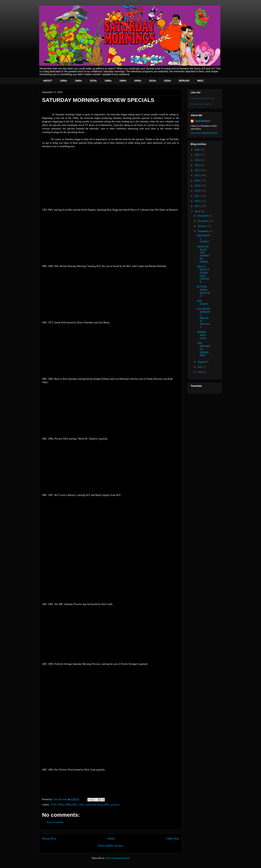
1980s (108, 81)
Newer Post (49, 839)
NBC (107, 805)
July (200, 367)
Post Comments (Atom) (118, 858)
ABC (75, 805)
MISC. (201, 81)
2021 (198, 175)
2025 (198, 155)
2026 (198, 150)
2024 (198, 160)
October (202, 226)
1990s (123, 81)
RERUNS (184, 81)
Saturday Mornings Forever (203, 98)
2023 (198, 165)
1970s (93, 81)
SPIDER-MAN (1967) (202, 335)
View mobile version (111, 846)
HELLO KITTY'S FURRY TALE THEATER (203, 274)
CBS (81, 805)
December (203, 216)
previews (115, 805)
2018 (198, 191)
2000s (138, 81)
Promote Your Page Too (201, 104)
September (203, 231)
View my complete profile (204, 133)
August (202, 362)
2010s (153, 81)
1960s (78, 81)
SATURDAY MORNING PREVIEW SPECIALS (204, 318)
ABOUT (48, 81)
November (203, 221)
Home (111, 839)
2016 (198, 201)
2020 (198, 181)
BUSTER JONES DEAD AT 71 (204, 291)
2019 (198, 186)
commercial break (94, 805)
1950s (64, 81)
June (200, 372)
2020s (167, 81)
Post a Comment (55, 822)
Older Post (173, 839)
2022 (198, 170)
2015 (198, 206)
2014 (198, 211)
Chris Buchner (202, 121)
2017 (198, 196)
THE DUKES (203, 303)
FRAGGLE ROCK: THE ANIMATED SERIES (203, 254)
